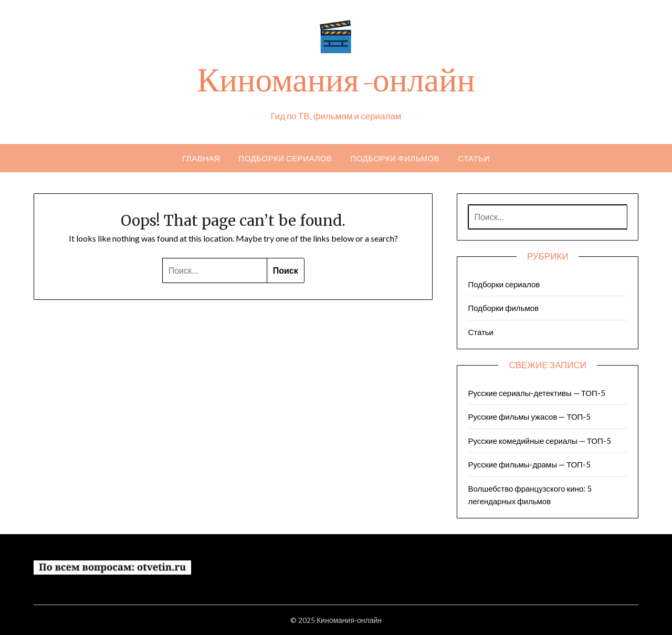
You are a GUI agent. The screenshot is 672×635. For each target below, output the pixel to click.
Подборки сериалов (285, 158)
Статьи (474, 158)
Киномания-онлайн (336, 84)
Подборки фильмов (395, 158)
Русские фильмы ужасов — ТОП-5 (529, 417)
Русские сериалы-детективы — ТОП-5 (536, 393)
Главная (201, 158)
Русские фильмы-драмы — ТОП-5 (529, 464)
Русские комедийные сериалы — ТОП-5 (539, 441)
